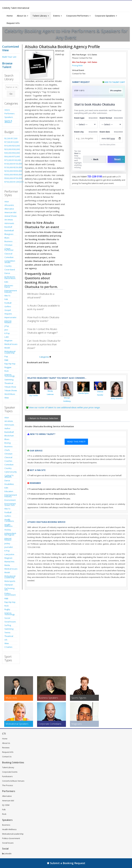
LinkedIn (7, 854)
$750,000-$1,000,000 (11, 182)
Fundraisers (7, 776)
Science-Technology (10, 375)
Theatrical (9, 383)
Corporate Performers (78, 16)
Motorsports (10, 581)
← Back (95, 159)
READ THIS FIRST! (76, 442)
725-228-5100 (95, 176)
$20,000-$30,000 (11, 149)
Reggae (8, 367)
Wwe (7, 398)
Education (9, 491)
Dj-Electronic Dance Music (10, 278)
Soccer (7, 618)
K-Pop (7, 333)
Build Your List (9, 57)
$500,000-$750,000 (11, 178)
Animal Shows (11, 216)
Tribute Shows (11, 390)
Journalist (9, 547)
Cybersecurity (11, 472)
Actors (7, 110)
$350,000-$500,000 (11, 175)
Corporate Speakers (106, 16)
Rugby (7, 609)
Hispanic (8, 314)
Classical (8, 254)
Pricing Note (77, 65)
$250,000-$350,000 (11, 171)
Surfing (8, 625)
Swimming (9, 380)
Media (7, 565)
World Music (10, 394)
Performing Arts (9, 589)
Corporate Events (10, 772)
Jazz (6, 330)
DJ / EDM (6, 805)
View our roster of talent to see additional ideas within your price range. (65, 407)
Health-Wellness (9, 525)
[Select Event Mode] (111, 124)
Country (8, 266)
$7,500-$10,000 (11, 142)
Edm (6, 282)
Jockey (7, 543)
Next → (119, 159)
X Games (8, 647)
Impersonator (10, 317)
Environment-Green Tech (10, 504)
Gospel (8, 310)
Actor (7, 202)
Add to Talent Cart (115, 82)
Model (7, 348)
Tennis (7, 632)
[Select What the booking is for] (86, 124)
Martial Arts (9, 562)
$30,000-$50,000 (11, 153)
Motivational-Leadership (10, 352)
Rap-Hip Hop (10, 364)
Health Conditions (9, 520)
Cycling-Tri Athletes (9, 476)
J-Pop (7, 326)
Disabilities (9, 484)
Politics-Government (10, 594)
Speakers (9, 117)
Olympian (9, 585)
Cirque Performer (9, 249)
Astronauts (9, 223)
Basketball (9, 230)
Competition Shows (10, 262)
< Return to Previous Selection (43, 418)
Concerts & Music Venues (13, 781)
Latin (7, 337)
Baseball (8, 227)
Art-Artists (9, 220)
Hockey (8, 530)
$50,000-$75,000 (11, 156)
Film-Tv (7, 296)
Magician (8, 340)
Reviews (6, 748)
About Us (23, 16)
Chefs (7, 450)
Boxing (8, 443)
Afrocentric (9, 205)
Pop (6, 356)
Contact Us (7, 757)
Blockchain (9, 436)
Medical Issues (11, 344)
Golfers (8, 306)
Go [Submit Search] (11, 94)
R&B (6, 360)
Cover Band (10, 270)
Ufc (6, 640)
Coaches (8, 461)
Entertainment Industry (11, 291)
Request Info (13, 23)
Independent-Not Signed (10, 534)
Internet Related (8, 322)
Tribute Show (10, 387)
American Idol (10, 212)
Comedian (9, 257)
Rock (7, 371)
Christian (8, 245)
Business (9, 241)
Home (10, 16)
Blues (7, 238)
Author (7, 428)
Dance (7, 273)
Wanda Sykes (84, 393)
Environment (10, 500)
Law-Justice (9, 554)
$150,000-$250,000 (11, 167)
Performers (10, 113)
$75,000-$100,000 (11, 160)
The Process (8, 785)
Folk (6, 299)
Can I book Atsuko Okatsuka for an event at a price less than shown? (44, 344)
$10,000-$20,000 (11, 146)
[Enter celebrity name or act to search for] (12, 87)
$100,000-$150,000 (11, 164)
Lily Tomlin (34, 395)
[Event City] (86, 138)
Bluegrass (9, 234)
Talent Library (41, 16)
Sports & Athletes (8, 121)
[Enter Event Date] (111, 138)
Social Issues (10, 622)
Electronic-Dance (9, 286)
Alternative (9, 209)
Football (8, 303)
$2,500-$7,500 (11, 138)
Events (58, 16)
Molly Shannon (117, 399)
